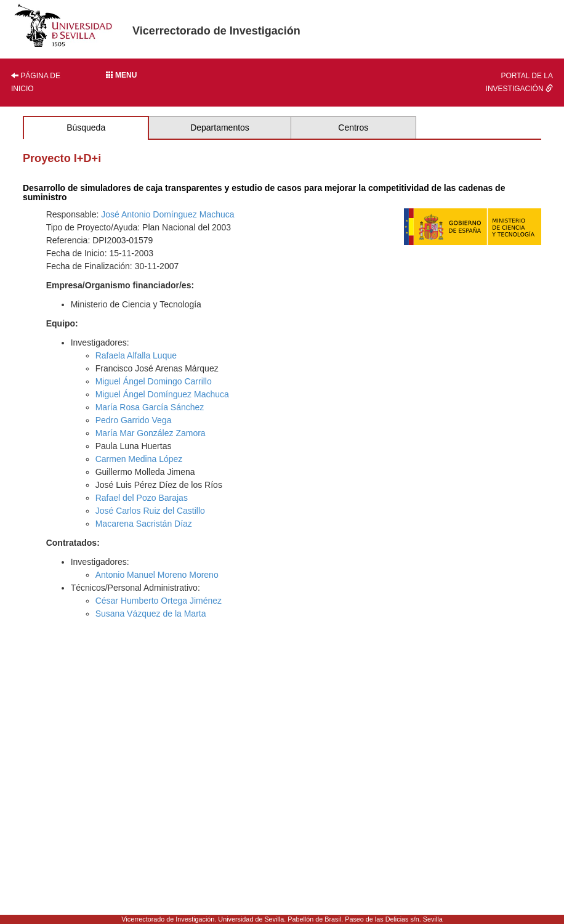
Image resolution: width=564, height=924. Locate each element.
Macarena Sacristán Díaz (144, 524)
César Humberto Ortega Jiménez (159, 601)
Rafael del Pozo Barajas (142, 498)
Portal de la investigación (519, 82)
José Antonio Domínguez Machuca (167, 214)
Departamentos (220, 128)
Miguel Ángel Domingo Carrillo (154, 381)
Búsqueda (86, 128)
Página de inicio (36, 82)
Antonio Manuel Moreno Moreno (157, 575)
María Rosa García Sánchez (150, 407)
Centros (353, 128)
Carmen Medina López (139, 459)
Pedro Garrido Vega (134, 420)
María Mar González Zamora (151, 433)
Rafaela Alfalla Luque (136, 355)
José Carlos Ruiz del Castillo (150, 511)
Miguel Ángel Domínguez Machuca (162, 394)
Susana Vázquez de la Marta (151, 614)
